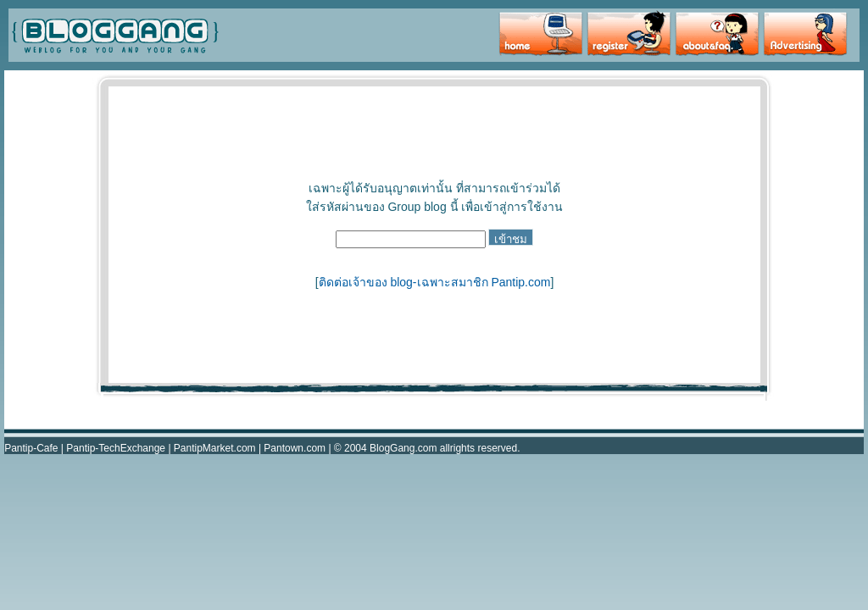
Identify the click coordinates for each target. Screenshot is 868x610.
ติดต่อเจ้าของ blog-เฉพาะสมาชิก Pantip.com (435, 282)
